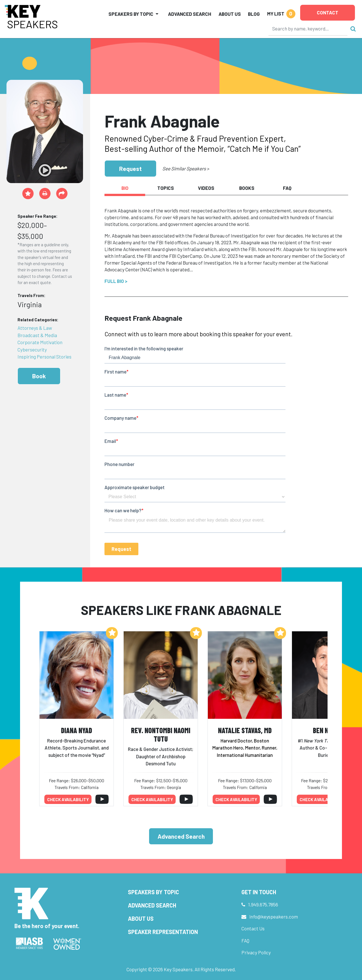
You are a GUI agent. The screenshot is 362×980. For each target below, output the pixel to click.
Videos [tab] (206, 188)
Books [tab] (247, 188)
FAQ (245, 941)
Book (39, 376)
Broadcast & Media (37, 335)
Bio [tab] (125, 188)
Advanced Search (190, 14)
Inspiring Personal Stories (44, 357)
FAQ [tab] (287, 188)
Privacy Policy (256, 952)
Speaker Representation (163, 932)
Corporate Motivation (40, 342)
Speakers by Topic (153, 892)
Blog (254, 14)
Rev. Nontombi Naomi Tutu (161, 735)
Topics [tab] (166, 188)
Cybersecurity (32, 350)
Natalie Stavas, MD (245, 730)
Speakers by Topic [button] (131, 14)
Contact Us (253, 928)
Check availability (68, 799)
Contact (328, 12)
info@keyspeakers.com (274, 917)
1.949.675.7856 (263, 904)
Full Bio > (116, 281)
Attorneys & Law (35, 328)
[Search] (308, 28)
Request (130, 169)
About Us (230, 14)
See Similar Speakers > (186, 168)
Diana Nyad (77, 730)
